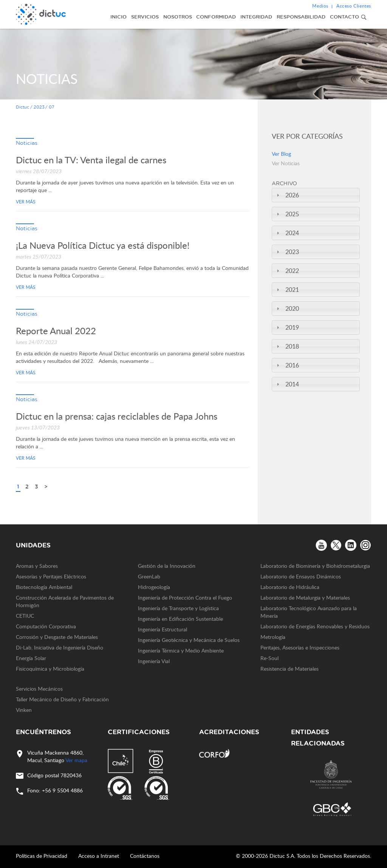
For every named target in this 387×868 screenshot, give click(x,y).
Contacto (344, 17)
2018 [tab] (287, 346)
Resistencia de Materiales (289, 669)
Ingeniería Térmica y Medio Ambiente (181, 650)
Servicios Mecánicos (39, 689)
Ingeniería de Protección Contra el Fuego (185, 598)
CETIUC (25, 616)
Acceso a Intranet (99, 856)
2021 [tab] (287, 290)
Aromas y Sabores (37, 566)
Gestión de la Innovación (167, 566)
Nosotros (178, 17)
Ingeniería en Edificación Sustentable (180, 619)
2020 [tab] (287, 308)
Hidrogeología (154, 587)
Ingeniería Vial (154, 661)
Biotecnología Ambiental (44, 587)
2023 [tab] (287, 252)
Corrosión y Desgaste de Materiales (57, 637)
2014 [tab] (287, 384)
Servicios (145, 17)
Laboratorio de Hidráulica (290, 587)
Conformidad (216, 17)
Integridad (256, 17)
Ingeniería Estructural (163, 629)
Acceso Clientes (354, 6)
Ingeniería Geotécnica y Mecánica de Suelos (189, 640)
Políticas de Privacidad (42, 856)
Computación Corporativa (46, 626)
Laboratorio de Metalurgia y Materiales (305, 598)
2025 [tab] (287, 214)
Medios (320, 6)
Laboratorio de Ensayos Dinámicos (301, 576)
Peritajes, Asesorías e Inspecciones (300, 647)
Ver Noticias (286, 163)
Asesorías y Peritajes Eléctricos (51, 576)
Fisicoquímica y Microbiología (50, 669)
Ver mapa (76, 760)
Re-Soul (269, 658)
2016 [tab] (287, 365)
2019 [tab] (287, 327)
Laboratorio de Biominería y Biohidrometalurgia (315, 566)
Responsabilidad (301, 17)
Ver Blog (281, 154)
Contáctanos (145, 856)
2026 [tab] (287, 195)
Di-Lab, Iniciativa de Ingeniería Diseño (60, 647)
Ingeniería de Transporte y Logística (178, 608)
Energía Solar (31, 658)
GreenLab (149, 576)
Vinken (24, 710)
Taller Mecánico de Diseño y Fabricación (62, 699)
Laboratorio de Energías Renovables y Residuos (315, 626)
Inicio (118, 17)
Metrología (273, 637)
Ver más (26, 201)
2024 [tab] (287, 233)
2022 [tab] (287, 271)
